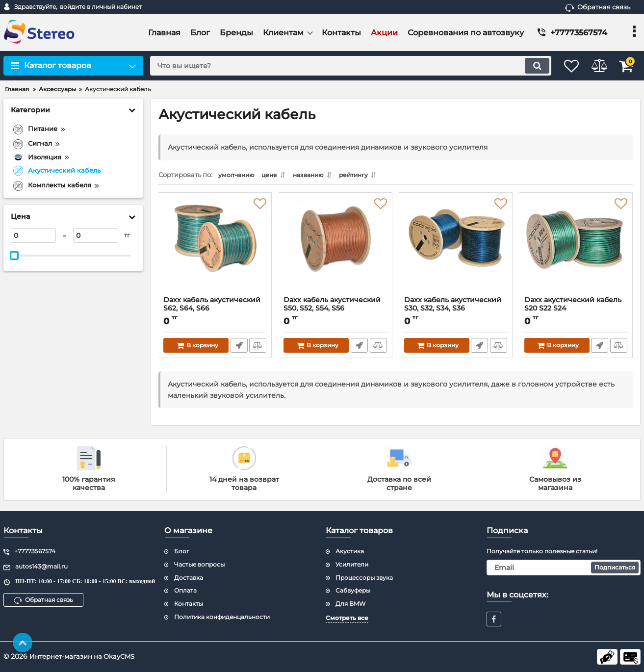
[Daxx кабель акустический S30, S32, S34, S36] (456, 250)
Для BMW (350, 604)
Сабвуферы (353, 590)
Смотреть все (347, 618)
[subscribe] (564, 568)
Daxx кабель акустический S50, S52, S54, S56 (333, 307)
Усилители (352, 564)
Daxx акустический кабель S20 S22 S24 (573, 307)
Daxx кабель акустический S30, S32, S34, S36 (453, 307)
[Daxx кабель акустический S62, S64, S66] (215, 250)
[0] (33, 235)
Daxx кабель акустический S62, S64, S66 (212, 307)
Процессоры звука (364, 578)
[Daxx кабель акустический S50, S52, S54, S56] (335, 250)
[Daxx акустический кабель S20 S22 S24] (576, 250)
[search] (340, 66)
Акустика (350, 551)
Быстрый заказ (238, 348)
